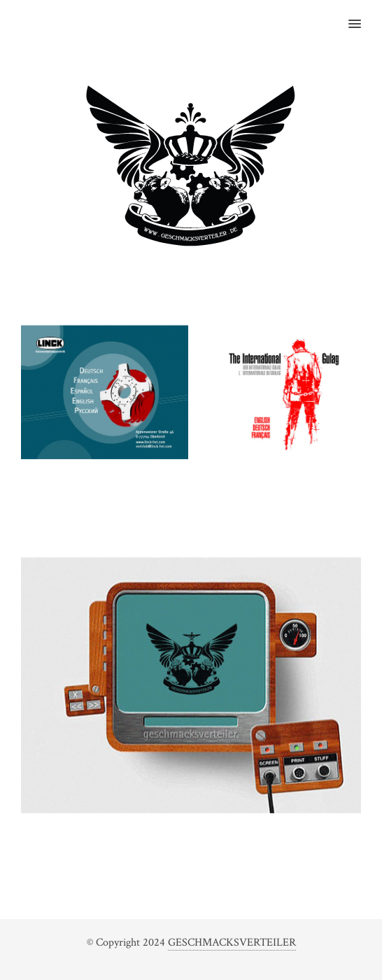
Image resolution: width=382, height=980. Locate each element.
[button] (363, 15)
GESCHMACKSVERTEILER (232, 943)
